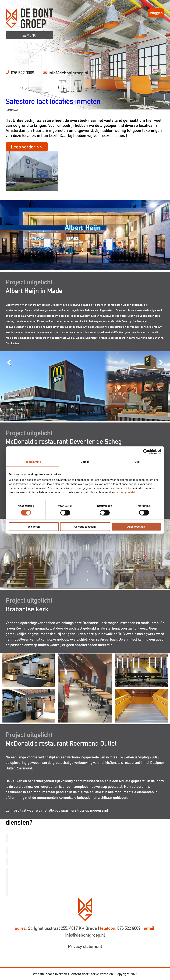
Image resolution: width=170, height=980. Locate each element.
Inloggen (156, 13)
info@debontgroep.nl (68, 73)
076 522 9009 (23, 73)
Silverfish (60, 974)
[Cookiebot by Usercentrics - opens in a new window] (146, 452)
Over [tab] (138, 462)
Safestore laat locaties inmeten (53, 101)
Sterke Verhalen (101, 974)
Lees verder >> (27, 147)
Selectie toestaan (85, 526)
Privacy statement (85, 946)
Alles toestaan (136, 526)
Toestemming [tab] (33, 462)
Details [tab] (85, 462)
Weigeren (34, 526)
